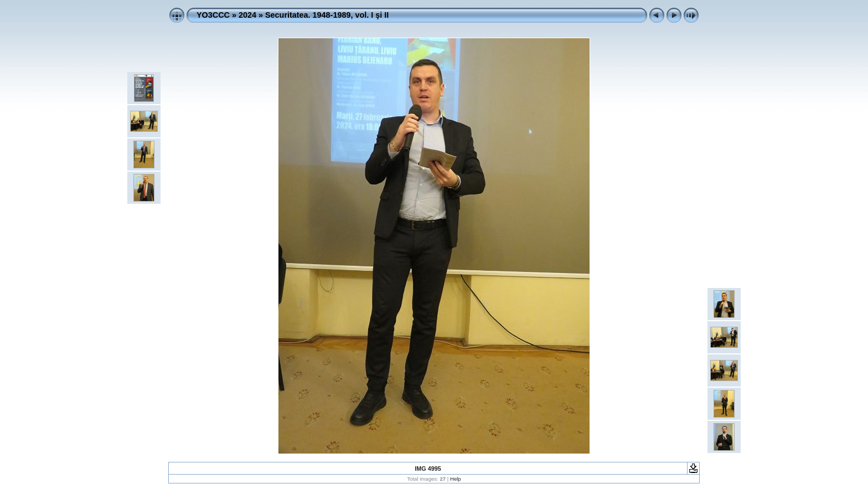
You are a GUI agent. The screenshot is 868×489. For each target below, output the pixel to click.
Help (456, 479)
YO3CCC (213, 15)
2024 (247, 15)
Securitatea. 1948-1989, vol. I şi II (327, 15)
